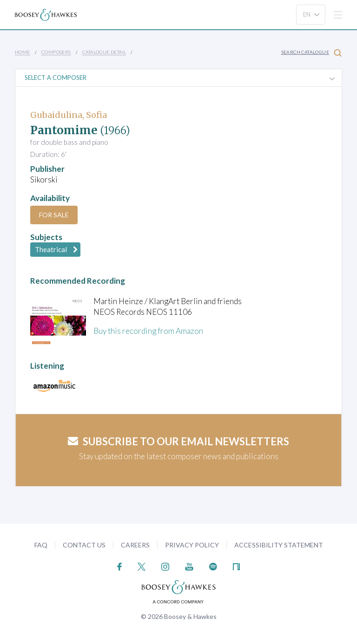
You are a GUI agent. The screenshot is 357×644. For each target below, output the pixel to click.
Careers (135, 545)
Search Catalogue (311, 53)
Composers (56, 52)
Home (23, 52)
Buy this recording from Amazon (148, 331)
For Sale (54, 215)
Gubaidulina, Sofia (69, 115)
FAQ (41, 545)
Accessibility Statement (279, 545)
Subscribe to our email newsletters (178, 441)
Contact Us (84, 545)
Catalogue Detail (104, 52)
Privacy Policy (192, 545)
